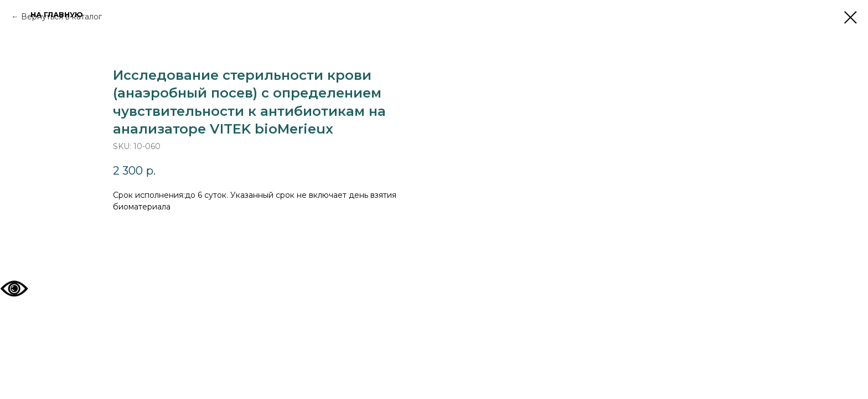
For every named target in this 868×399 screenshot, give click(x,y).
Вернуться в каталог (61, 17)
